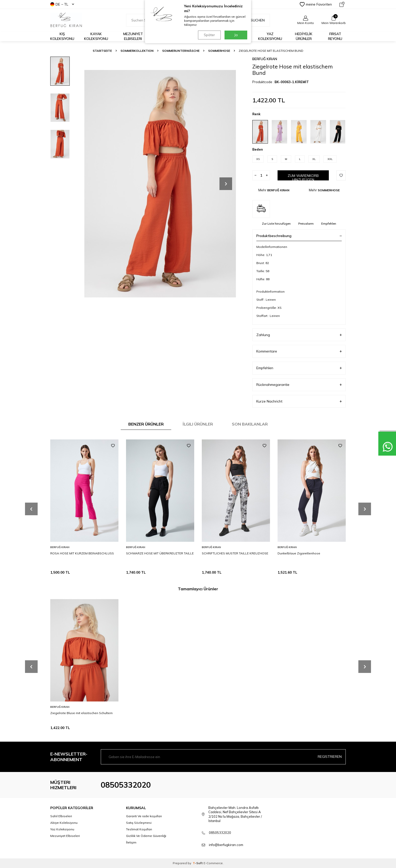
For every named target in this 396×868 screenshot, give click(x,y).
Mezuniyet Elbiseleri (133, 36)
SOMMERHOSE (219, 51)
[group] (160, 184)
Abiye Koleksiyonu (64, 823)
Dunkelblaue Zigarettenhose (299, 553)
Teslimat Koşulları (139, 829)
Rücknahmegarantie (299, 385)
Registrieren (330, 757)
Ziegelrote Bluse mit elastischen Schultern (81, 713)
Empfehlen (329, 224)
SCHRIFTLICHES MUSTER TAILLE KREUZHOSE (235, 553)
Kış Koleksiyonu (62, 36)
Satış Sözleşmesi (139, 823)
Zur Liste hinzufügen (276, 224)
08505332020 (126, 785)
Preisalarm (306, 224)
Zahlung (299, 335)
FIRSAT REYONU (335, 36)
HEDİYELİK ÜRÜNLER (304, 36)
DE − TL (62, 4)
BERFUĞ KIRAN (265, 59)
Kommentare (299, 351)
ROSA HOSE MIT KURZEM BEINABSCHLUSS (82, 553)
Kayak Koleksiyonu (96, 36)
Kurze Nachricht (299, 401)
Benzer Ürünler (146, 424)
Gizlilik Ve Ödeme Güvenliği (146, 836)
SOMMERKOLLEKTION (137, 51)
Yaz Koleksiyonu (270, 36)
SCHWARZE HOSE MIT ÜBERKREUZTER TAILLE (160, 553)
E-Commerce (213, 863)
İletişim (131, 842)
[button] (226, 184)
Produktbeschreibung (299, 236)
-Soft (198, 863)
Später (209, 35)
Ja (236, 35)
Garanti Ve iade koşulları (144, 816)
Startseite (102, 51)
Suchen (255, 20)
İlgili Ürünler (198, 424)
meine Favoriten (316, 4)
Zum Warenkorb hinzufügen (303, 177)
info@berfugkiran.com (226, 845)
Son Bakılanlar (250, 424)
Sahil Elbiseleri (61, 816)
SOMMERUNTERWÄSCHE (181, 51)
